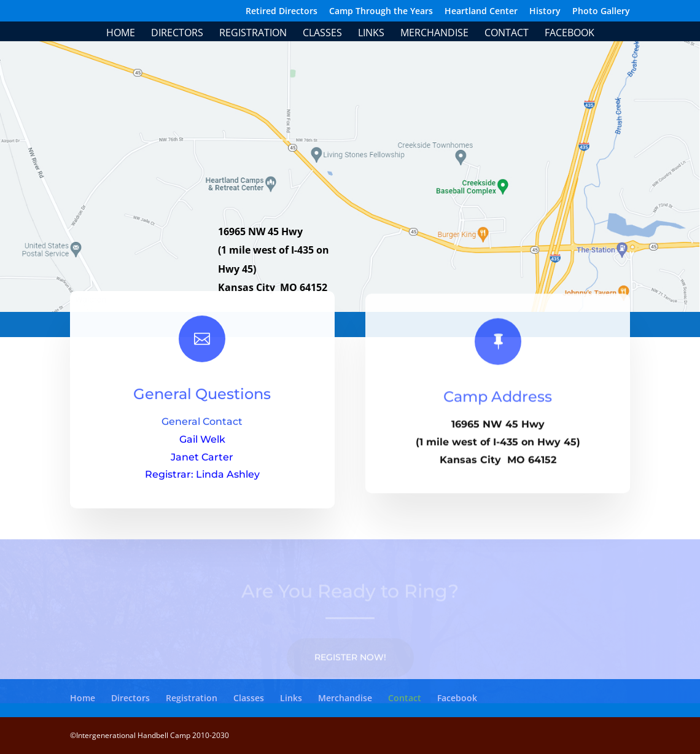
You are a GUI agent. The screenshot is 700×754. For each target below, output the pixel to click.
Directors (177, 34)
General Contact (202, 429)
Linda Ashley (228, 482)
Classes (322, 34)
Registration (253, 34)
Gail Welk (202, 447)
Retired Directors (282, 12)
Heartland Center (481, 12)
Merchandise (434, 34)
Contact (507, 34)
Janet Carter (202, 464)
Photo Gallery (601, 12)
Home (121, 34)
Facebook (570, 34)
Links (371, 34)
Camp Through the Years (381, 12)
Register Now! (350, 666)
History (545, 12)
